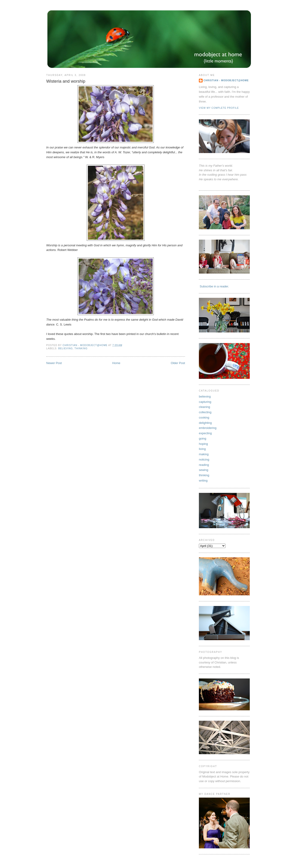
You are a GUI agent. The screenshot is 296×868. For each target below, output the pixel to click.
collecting (205, 412)
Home (116, 363)
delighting (205, 423)
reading (204, 465)
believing (66, 348)
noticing (204, 460)
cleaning (204, 407)
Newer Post (54, 363)
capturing (205, 402)
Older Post (178, 363)
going (203, 439)
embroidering (208, 428)
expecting (205, 433)
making (204, 454)
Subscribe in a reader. (214, 286)
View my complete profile (219, 108)
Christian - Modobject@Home (226, 80)
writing (203, 481)
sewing (203, 470)
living (202, 449)
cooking (204, 417)
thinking (81, 348)
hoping (203, 444)
